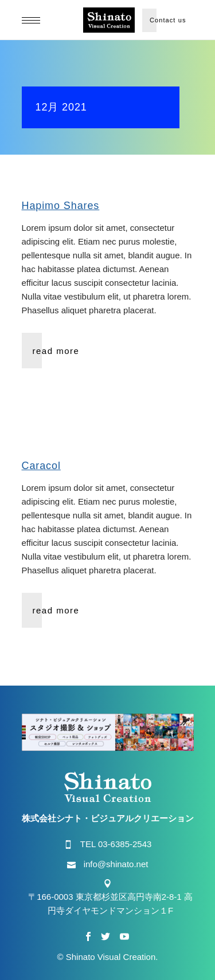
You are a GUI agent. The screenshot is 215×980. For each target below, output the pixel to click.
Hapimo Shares (61, 206)
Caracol (41, 466)
